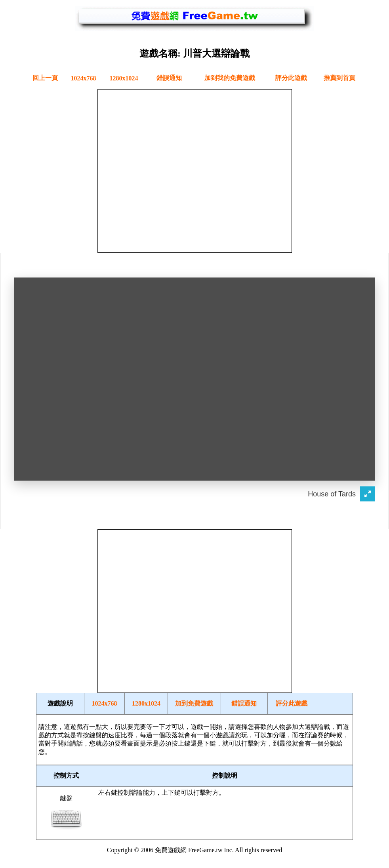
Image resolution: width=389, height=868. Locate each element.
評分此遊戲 (291, 78)
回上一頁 (45, 78)
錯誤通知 (169, 78)
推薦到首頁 (339, 78)
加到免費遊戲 (194, 703)
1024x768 (84, 78)
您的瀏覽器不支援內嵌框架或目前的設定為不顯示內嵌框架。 (194, 390)
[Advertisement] (194, 170)
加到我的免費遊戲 (230, 78)
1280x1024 (124, 78)
